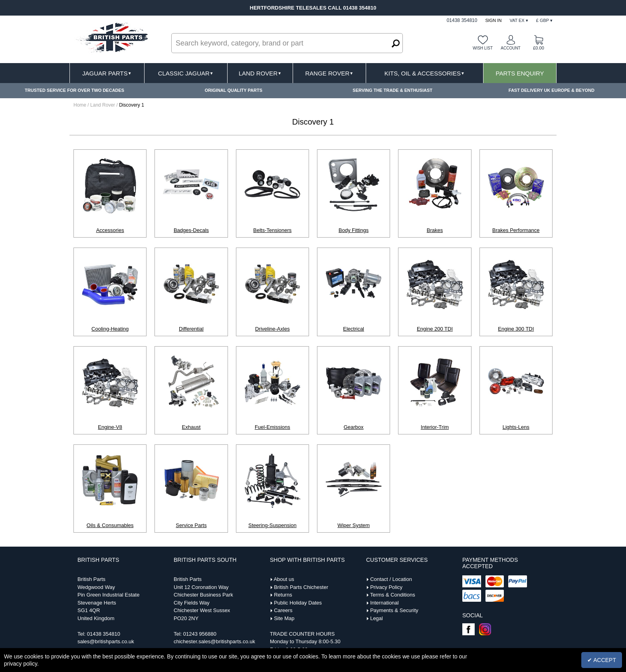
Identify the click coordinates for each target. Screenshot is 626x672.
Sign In (493, 20)
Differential (191, 329)
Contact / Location (391, 579)
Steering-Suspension (272, 525)
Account (510, 48)
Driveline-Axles (272, 329)
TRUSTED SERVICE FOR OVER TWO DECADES (74, 90)
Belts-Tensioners (272, 230)
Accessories (110, 230)
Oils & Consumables (110, 525)
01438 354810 (104, 634)
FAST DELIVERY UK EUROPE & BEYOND (552, 90)
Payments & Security (394, 610)
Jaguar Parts (107, 73)
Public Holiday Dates (298, 603)
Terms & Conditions (393, 595)
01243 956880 (200, 634)
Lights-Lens (516, 427)
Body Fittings (354, 230)
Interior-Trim (435, 427)
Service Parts (191, 525)
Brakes (435, 230)
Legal (376, 618)
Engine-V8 (110, 427)
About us (284, 579)
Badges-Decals (191, 230)
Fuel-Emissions (272, 427)
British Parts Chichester (301, 587)
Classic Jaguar (186, 73)
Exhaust (191, 427)
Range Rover (329, 73)
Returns (283, 595)
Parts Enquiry (520, 73)
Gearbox (354, 427)
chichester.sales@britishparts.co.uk (214, 641)
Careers (283, 610)
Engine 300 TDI (516, 329)
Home (80, 105)
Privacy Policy (386, 587)
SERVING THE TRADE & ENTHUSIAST (392, 90)
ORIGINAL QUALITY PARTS (234, 90)
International (384, 603)
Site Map (284, 618)
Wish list (483, 48)
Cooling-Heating (110, 329)
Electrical (354, 329)
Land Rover (260, 73)
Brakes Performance (516, 230)
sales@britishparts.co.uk (106, 641)
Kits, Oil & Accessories (425, 73)
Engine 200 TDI (435, 329)
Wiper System (354, 525)
